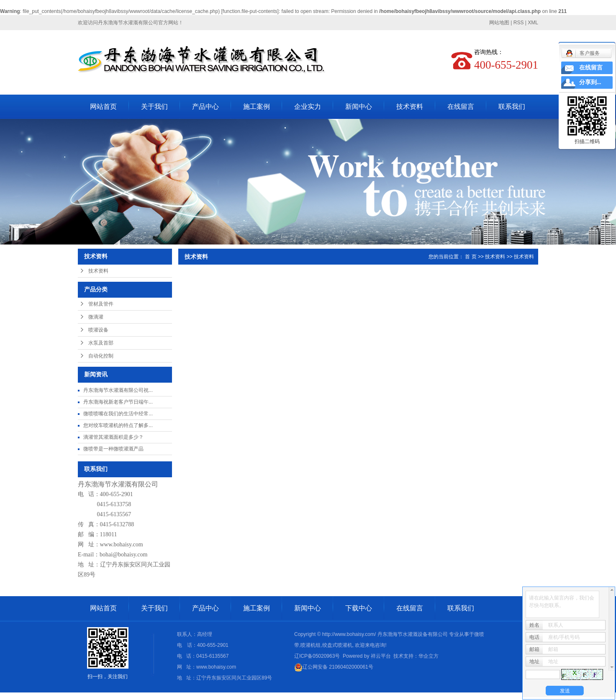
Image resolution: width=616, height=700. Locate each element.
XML (533, 23)
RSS (519, 23)
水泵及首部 (101, 343)
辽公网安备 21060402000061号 (334, 667)
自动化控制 (101, 356)
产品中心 (205, 107)
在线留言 (461, 107)
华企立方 (429, 656)
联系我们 (512, 107)
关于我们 (154, 107)
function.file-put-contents (250, 11)
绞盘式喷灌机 (337, 645)
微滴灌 (96, 317)
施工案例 (257, 107)
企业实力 (308, 107)
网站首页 (103, 107)
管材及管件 (101, 304)
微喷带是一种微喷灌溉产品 (113, 449)
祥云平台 (381, 656)
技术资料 (410, 107)
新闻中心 (359, 107)
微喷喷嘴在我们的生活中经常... (118, 414)
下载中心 (359, 608)
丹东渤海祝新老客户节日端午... (118, 402)
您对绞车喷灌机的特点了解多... (118, 425)
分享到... (590, 82)
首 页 (471, 257)
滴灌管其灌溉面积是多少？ (113, 437)
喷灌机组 (311, 645)
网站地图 (499, 23)
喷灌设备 (98, 330)
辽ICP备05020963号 (317, 656)
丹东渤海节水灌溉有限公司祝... (118, 390)
